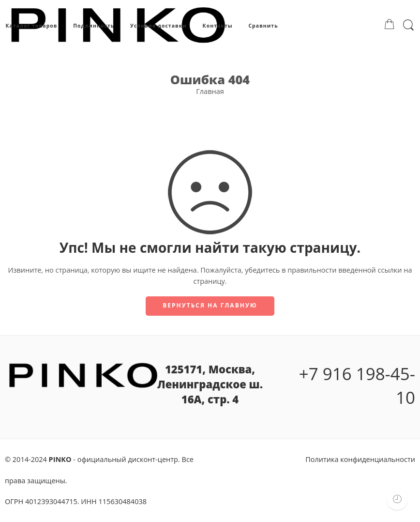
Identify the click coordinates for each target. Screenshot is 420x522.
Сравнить (263, 26)
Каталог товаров (31, 26)
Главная (210, 91)
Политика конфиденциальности (360, 459)
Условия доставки (158, 26)
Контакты (218, 26)
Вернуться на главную (210, 305)
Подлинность (94, 26)
